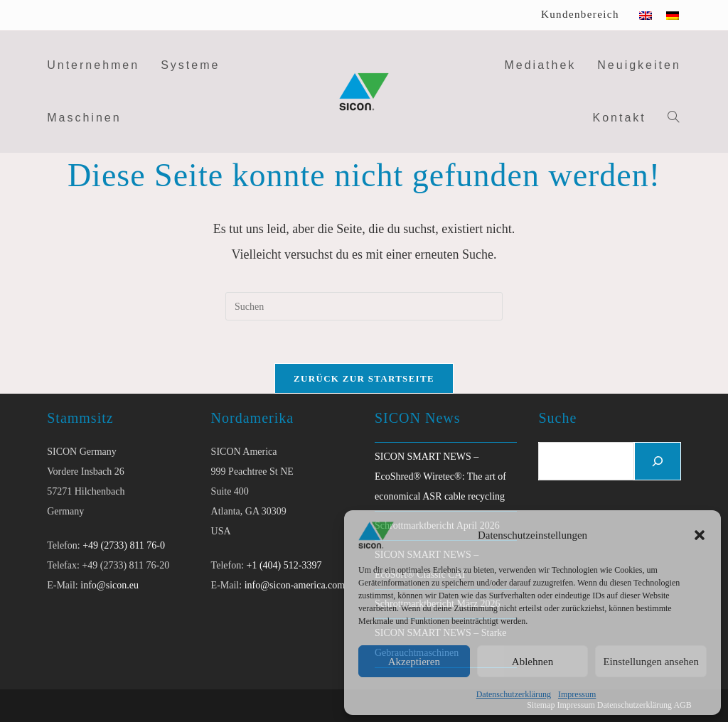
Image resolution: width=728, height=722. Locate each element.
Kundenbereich (580, 14)
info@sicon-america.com (295, 585)
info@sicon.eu (109, 585)
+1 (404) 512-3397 (284, 565)
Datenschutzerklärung (514, 694)
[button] (700, 535)
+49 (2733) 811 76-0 (124, 545)
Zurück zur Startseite (364, 378)
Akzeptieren (414, 662)
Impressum (577, 694)
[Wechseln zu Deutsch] (673, 15)
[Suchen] (658, 461)
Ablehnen (532, 662)
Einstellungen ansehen (651, 662)
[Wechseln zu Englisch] (646, 15)
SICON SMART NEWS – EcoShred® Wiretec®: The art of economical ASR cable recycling (440, 476)
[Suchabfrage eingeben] (364, 306)
